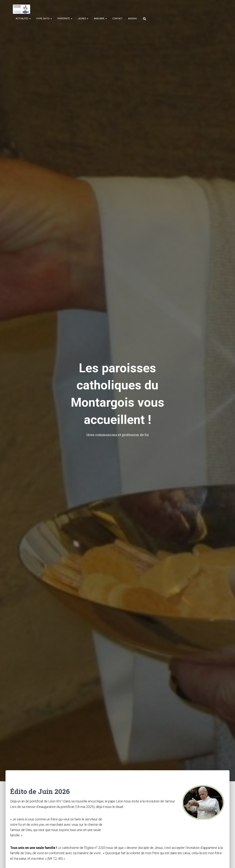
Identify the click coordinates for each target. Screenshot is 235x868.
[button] (30, 19)
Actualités (23, 19)
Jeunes (83, 19)
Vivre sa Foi (44, 19)
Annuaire (100, 19)
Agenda (132, 19)
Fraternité (65, 19)
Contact (117, 19)
